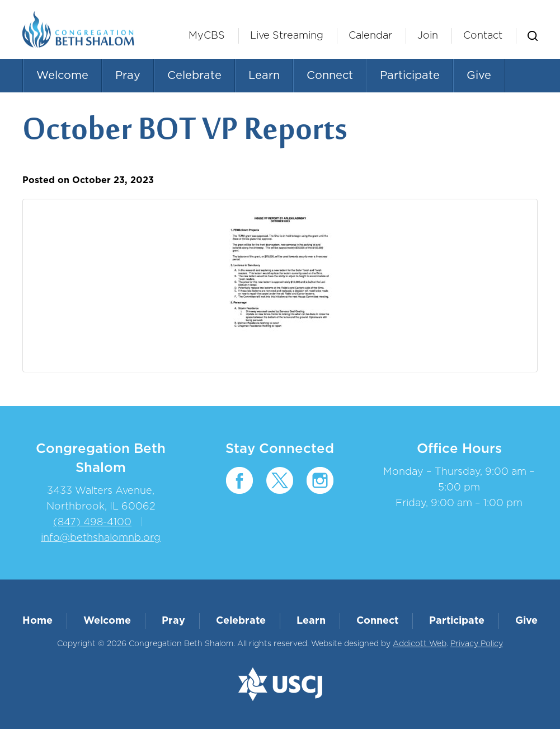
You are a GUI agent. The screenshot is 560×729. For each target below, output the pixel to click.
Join (428, 36)
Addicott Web (420, 644)
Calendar (370, 36)
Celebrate (194, 76)
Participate (410, 76)
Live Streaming (287, 36)
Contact (483, 36)
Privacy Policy (477, 644)
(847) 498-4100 (92, 522)
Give (479, 76)
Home (37, 621)
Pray (128, 76)
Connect (330, 76)
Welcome (62, 76)
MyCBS (207, 36)
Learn (264, 76)
